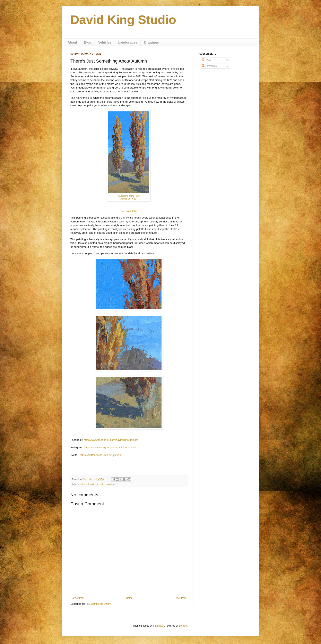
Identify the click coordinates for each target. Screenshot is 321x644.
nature (103, 484)
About (72, 42)
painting (111, 484)
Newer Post (78, 598)
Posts (206, 60)
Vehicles (105, 42)
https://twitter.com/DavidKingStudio (101, 455)
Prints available (129, 211)
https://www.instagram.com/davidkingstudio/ (110, 447)
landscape (93, 484)
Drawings (151, 42)
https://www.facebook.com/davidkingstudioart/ (111, 440)
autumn (84, 484)
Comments (209, 66)
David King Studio (123, 20)
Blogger (183, 626)
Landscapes (128, 42)
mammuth (159, 626)
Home (129, 598)
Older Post (180, 598)
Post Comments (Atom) (98, 604)
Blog (88, 42)
